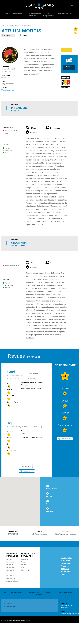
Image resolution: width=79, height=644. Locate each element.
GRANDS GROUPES (35, 13)
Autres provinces (12, 581)
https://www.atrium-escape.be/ (66, 534)
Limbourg (10, 559)
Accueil (4, 25)
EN (76, 6)
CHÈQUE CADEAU (49, 16)
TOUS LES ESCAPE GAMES (13, 13)
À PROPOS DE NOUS (64, 13)
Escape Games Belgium (23, 620)
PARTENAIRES (32, 16)
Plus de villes (26, 570)
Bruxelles (24, 559)
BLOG (49, 13)
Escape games (14, 25)
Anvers (24, 565)
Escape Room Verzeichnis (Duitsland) (66, 566)
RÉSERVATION (34, 592)
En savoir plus (10, 607)
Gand (23, 562)
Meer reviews (27, 466)
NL (69, 6)
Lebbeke (25, 35)
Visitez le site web (8, 90)
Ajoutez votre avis (27, 471)
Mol (23, 567)
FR (72, 6)
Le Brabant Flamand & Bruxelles (10, 570)
